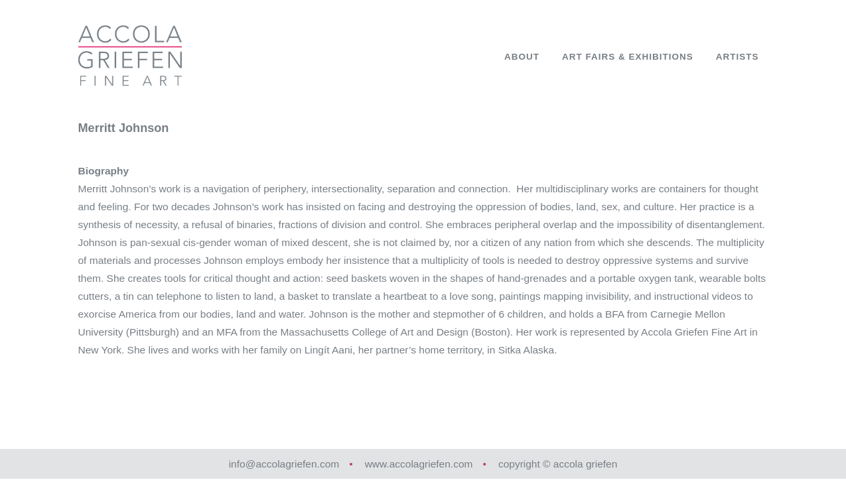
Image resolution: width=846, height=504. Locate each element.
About (522, 57)
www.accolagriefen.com (419, 464)
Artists (738, 57)
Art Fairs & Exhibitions (628, 57)
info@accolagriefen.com (284, 464)
